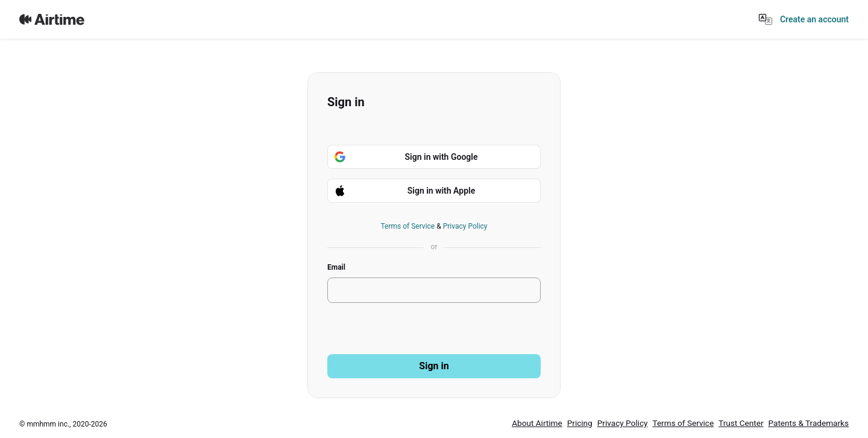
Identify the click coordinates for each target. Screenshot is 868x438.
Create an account (814, 19)
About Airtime (537, 423)
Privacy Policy (465, 226)
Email (336, 267)
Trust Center (741, 423)
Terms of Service (407, 226)
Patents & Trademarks (808, 423)
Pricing (580, 423)
